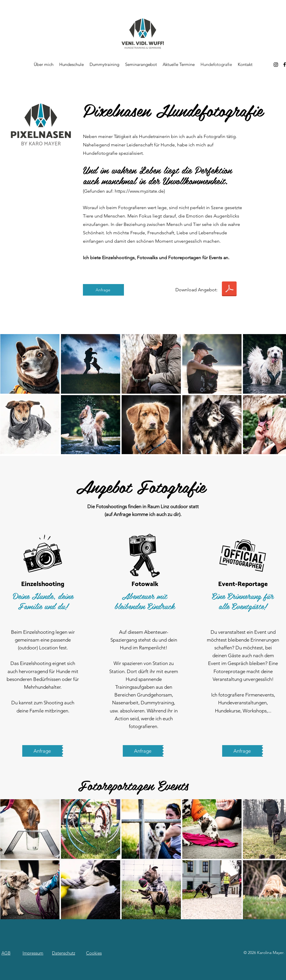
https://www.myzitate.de (139, 191)
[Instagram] (276, 65)
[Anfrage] (103, 290)
